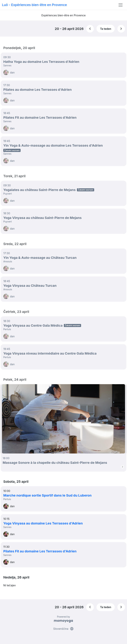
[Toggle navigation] (121, 5)
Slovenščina (63, 629)
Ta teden (106, 29)
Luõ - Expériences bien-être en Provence (34, 5)
